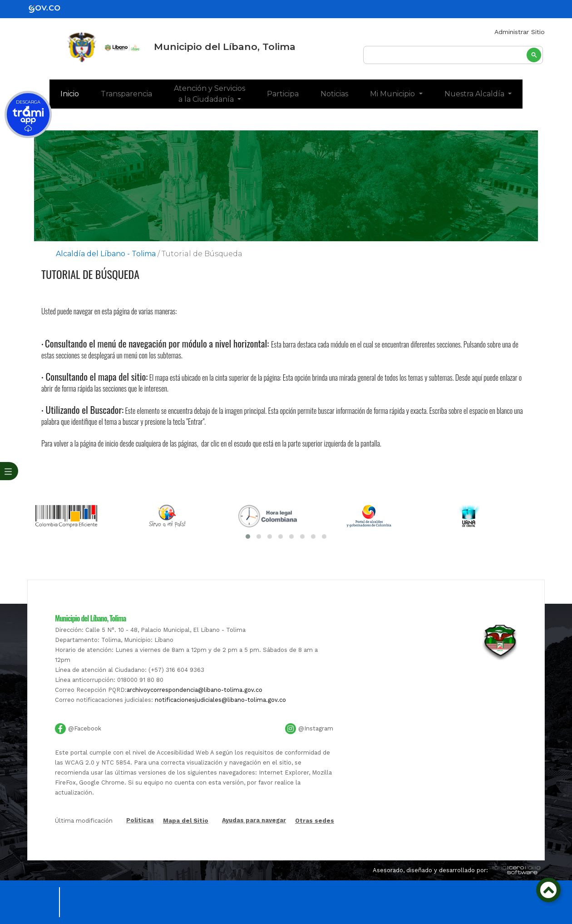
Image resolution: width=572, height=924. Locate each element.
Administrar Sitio (520, 32)
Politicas (140, 821)
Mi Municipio (393, 94)
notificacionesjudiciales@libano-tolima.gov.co (220, 700)
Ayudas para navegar (254, 821)
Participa (283, 94)
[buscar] (453, 55)
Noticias (334, 94)
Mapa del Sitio (186, 821)
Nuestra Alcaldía (475, 94)
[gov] (50, 8)
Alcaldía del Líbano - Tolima (106, 254)
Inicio (75, 93)
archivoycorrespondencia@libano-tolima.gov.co (195, 690)
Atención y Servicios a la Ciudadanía (210, 94)
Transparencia (126, 94)
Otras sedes (315, 821)
